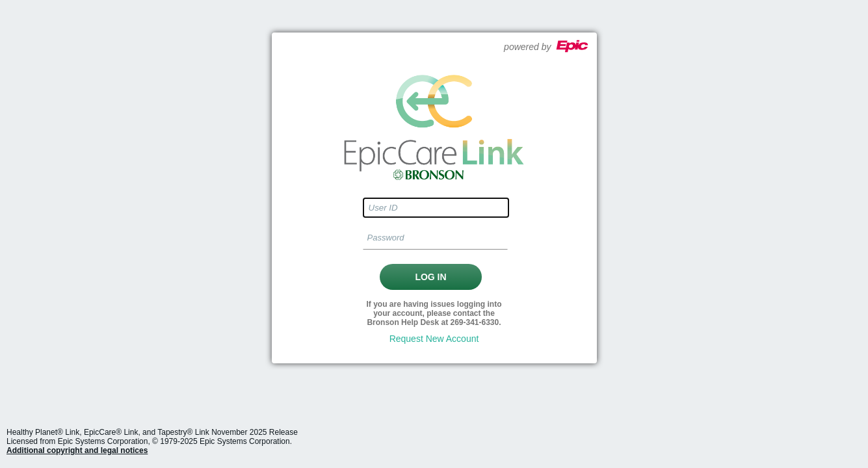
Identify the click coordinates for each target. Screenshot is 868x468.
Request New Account (434, 339)
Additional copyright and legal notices (77, 450)
